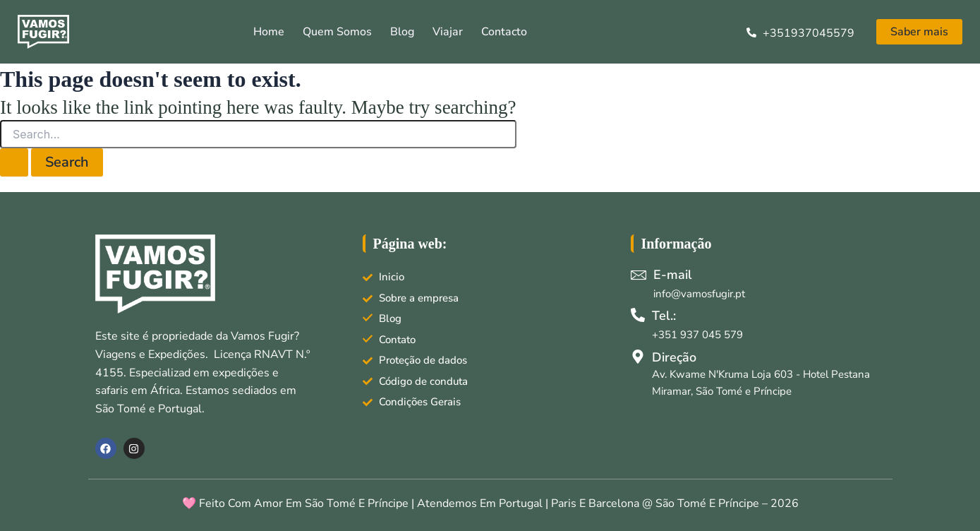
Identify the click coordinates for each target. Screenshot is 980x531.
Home (269, 32)
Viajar (448, 32)
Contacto (504, 32)
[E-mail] (639, 275)
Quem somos (337, 32)
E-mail (673, 275)
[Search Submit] (14, 162)
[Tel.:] (638, 315)
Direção (674, 357)
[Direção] (638, 357)
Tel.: (664, 316)
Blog (402, 32)
